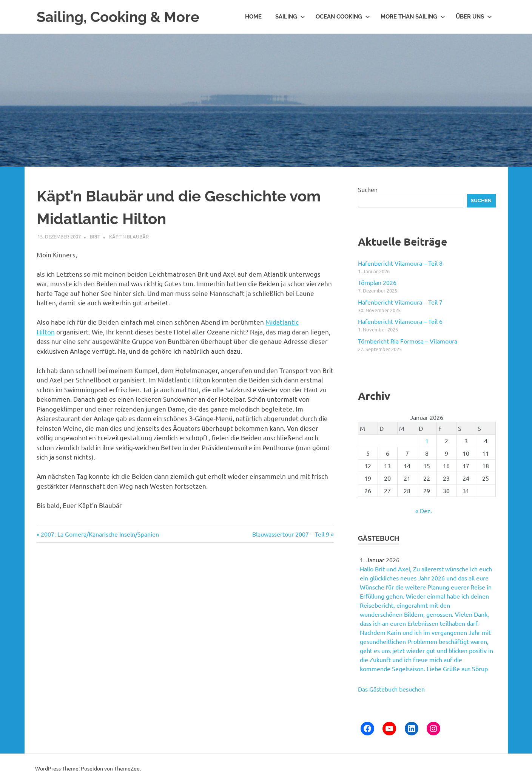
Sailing (290, 17)
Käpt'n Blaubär (129, 236)
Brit (95, 236)
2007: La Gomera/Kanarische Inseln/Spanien (100, 534)
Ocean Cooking (343, 17)
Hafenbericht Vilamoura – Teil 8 (400, 263)
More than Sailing (413, 17)
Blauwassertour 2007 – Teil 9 (291, 534)
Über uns (474, 17)
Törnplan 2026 (377, 282)
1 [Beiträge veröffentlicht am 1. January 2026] (427, 441)
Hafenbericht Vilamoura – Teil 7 (400, 302)
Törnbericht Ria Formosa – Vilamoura (408, 341)
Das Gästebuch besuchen (391, 689)
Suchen (368, 189)
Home (253, 17)
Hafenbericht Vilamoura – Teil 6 (400, 321)
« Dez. (424, 511)
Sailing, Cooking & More (118, 17)
